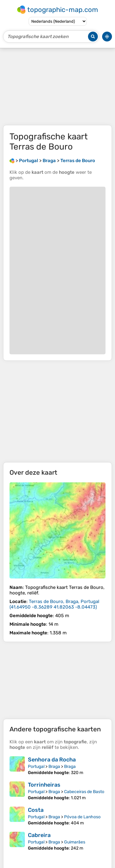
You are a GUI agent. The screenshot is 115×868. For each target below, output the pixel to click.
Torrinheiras (44, 785)
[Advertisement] (57, 87)
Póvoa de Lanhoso (82, 817)
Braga (54, 767)
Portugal (36, 767)
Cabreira (39, 835)
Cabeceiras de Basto (84, 792)
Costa (36, 810)
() (54, 604)
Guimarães (75, 842)
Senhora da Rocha (52, 760)
